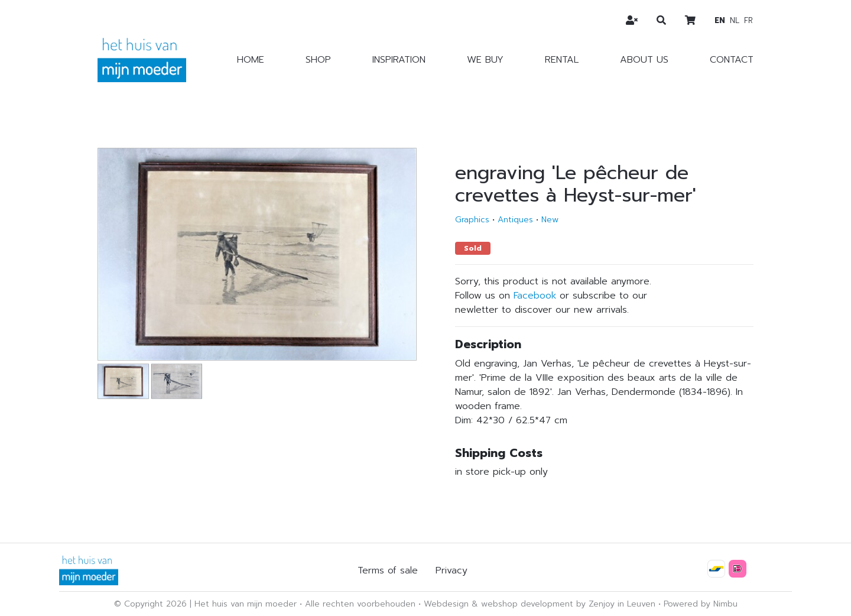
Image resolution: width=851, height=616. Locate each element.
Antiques (515, 220)
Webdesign (446, 604)
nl (735, 20)
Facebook (535, 296)
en (720, 20)
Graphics (472, 220)
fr (748, 20)
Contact (732, 60)
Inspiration (399, 60)
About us (644, 60)
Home (251, 60)
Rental (562, 60)
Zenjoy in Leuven (622, 604)
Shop (318, 60)
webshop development (527, 604)
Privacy (452, 570)
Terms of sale (388, 570)
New (550, 220)
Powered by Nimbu (701, 604)
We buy (485, 60)
